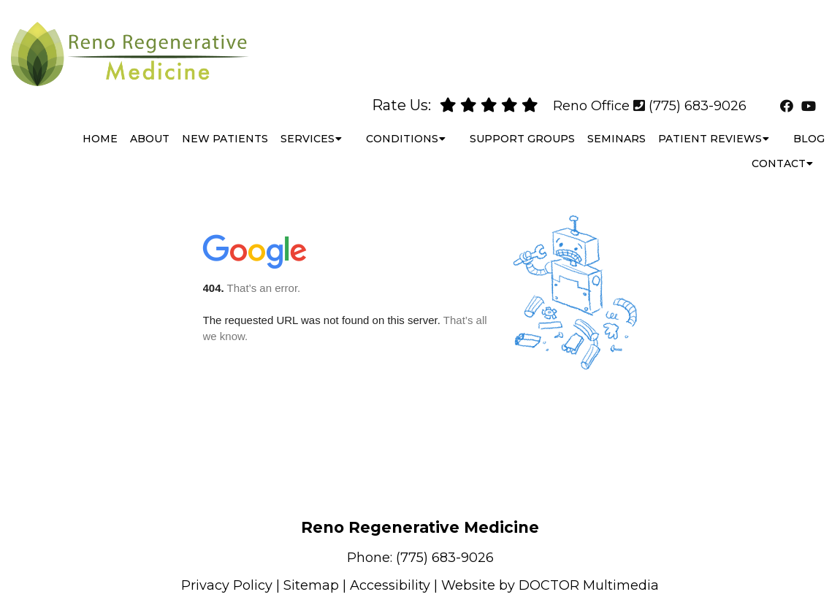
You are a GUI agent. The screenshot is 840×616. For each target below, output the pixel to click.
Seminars (616, 124)
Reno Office (591, 91)
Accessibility (390, 585)
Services (308, 124)
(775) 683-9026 (698, 91)
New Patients (225, 124)
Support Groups (522, 124)
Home (100, 124)
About (150, 124)
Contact (779, 149)
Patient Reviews (710, 124)
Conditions (402, 124)
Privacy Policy (227, 585)
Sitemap (311, 585)
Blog (809, 124)
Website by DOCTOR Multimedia (550, 585)
